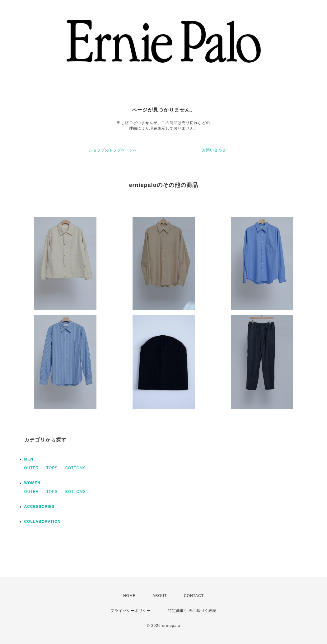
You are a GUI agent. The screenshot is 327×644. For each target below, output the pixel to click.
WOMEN (32, 483)
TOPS (52, 468)
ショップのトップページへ (113, 150)
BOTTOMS (76, 468)
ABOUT (160, 596)
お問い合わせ (214, 150)
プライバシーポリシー (131, 611)
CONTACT (194, 596)
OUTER (32, 468)
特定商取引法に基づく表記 (192, 611)
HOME (129, 596)
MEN (29, 459)
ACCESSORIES (40, 507)
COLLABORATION (42, 522)
